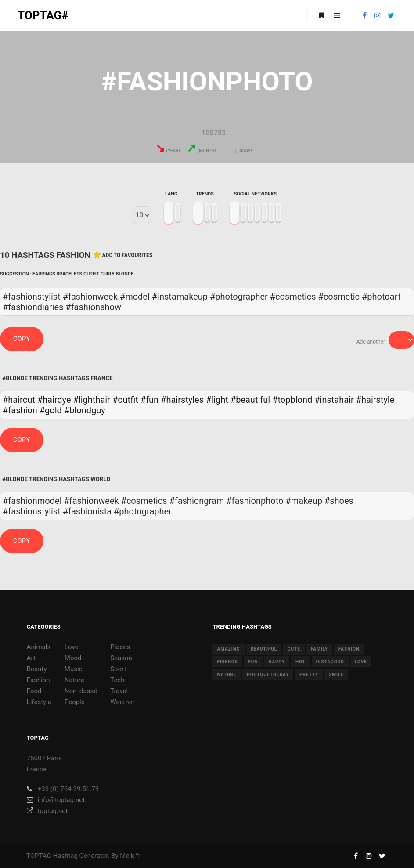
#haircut (19, 400)
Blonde (125, 274)
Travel (119, 691)
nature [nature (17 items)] (227, 675)
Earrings (44, 274)
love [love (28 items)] (361, 662)
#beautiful (250, 400)
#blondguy (85, 410)
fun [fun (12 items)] (253, 662)
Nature (74, 680)
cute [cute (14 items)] (294, 649)
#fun (149, 400)
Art (31, 658)
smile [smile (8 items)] (336, 675)
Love (72, 647)
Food (34, 691)
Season (121, 658)
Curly (108, 274)
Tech (117, 680)
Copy (22, 339)
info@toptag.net (56, 800)
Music (74, 669)
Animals (39, 647)
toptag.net (47, 811)
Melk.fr (130, 856)
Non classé (81, 691)
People (75, 702)
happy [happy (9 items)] (277, 662)
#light (217, 400)
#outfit (125, 400)
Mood (73, 658)
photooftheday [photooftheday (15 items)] (268, 675)
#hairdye (54, 400)
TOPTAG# (43, 15)
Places (120, 647)
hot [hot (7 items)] (301, 662)
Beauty (37, 669)
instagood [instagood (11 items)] (330, 662)
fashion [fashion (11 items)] (349, 649)
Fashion (38, 680)
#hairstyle (375, 400)
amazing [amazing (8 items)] (228, 649)
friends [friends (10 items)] (227, 662)
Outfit (91, 274)
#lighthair (92, 400)
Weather (122, 702)
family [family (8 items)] (319, 649)
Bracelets (69, 274)
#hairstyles (182, 400)
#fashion (20, 410)
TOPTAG (39, 856)
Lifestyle (39, 702)
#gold (51, 410)
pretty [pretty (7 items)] (309, 675)
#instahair (334, 400)
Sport (118, 669)
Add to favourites (128, 255)
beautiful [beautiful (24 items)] (264, 649)
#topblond (292, 400)
